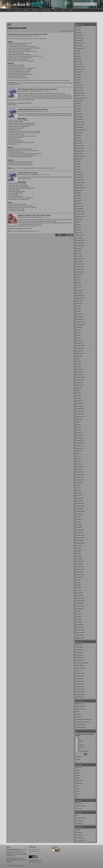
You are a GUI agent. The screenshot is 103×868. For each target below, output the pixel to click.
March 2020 (79, 204)
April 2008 (78, 556)
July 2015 (78, 330)
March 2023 (79, 114)
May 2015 (78, 335)
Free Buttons (79, 835)
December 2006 (80, 598)
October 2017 (79, 269)
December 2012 (80, 409)
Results (78, 759)
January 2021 (79, 177)
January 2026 (79, 40)
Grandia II (78, 714)
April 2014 (78, 367)
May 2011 (78, 459)
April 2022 (78, 140)
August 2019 (79, 219)
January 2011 (79, 469)
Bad (79, 749)
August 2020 (79, 190)
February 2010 (79, 498)
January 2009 (79, 532)
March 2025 (79, 61)
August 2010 (79, 482)
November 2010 (80, 475)
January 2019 (79, 238)
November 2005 (80, 632)
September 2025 (80, 48)
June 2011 (78, 456)
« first (57, 235)
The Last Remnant (80, 725)
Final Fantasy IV (80, 652)
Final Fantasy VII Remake (82, 663)
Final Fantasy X (79, 679)
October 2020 (79, 185)
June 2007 (78, 582)
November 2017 (80, 267)
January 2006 (79, 627)
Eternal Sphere (12, 105)
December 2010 (80, 472)
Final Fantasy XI (80, 684)
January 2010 (79, 501)
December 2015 (80, 322)
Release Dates (46, 10)
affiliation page (37, 862)
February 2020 (79, 206)
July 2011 (78, 454)
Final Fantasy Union (34, 851)
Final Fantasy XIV (80, 694)
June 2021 (78, 164)
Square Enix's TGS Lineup (28, 173)
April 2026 (78, 32)
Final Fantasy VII (80, 660)
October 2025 (79, 46)
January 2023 (79, 119)
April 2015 (78, 338)
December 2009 (80, 503)
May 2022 (78, 138)
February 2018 (79, 259)
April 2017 (78, 285)
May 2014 (78, 364)
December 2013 (80, 377)
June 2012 (78, 425)
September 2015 (80, 325)
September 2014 (80, 354)
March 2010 (79, 496)
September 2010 (80, 480)
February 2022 (79, 146)
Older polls (79, 757)
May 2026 (78, 30)
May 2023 (78, 109)
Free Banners (79, 838)
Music (77, 815)
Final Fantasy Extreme (35, 849)
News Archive (79, 768)
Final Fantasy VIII (80, 673)
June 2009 (78, 519)
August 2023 (79, 101)
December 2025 (80, 43)
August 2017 (79, 275)
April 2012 (78, 430)
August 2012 (79, 419)
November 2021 (80, 151)
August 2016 (79, 304)
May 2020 (78, 198)
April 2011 (78, 461)
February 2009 (79, 530)
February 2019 (79, 235)
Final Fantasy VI (80, 658)
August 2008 (79, 546)
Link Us (77, 794)
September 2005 (80, 638)
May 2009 (78, 522)
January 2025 (79, 64)
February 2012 (79, 435)
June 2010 (78, 488)
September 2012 (80, 417)
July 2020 (78, 193)
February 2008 (79, 561)
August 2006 (79, 609)
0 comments (37, 36)
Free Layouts (79, 832)
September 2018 (80, 246)
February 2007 (79, 593)
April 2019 (78, 230)
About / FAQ (79, 783)
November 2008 (80, 538)
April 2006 (78, 619)
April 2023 (78, 111)
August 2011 (79, 451)
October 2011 (79, 446)
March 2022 (79, 143)
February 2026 (79, 38)
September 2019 (80, 217)
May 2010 (78, 490)
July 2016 (78, 306)
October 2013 (79, 382)
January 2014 (79, 375)
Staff (63, 10)
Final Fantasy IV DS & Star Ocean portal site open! (37, 89)
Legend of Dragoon (81, 727)
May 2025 (78, 56)
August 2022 (79, 132)
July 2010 (78, 485)
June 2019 (78, 225)
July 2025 (78, 51)
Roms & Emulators (80, 818)
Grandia (78, 712)
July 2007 (78, 580)
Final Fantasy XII (80, 686)
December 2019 (80, 211)
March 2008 (79, 559)
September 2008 (80, 543)
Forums (17, 10)
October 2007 (79, 572)
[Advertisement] (52, 17)
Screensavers (79, 820)
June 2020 (78, 196)
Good (79, 743)
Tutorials (78, 830)
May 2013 (78, 396)
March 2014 (79, 369)
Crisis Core (78, 671)
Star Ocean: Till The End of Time (84, 719)
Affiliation (78, 775)
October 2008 (79, 540)
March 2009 (79, 527)
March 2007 (79, 590)
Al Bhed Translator (80, 806)
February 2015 (79, 343)
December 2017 (80, 264)
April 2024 (78, 82)
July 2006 (78, 611)
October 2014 (79, 351)
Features (26, 10)
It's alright (80, 745)
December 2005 (80, 630)
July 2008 (78, 548)
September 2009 (80, 511)
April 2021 (78, 169)
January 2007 (79, 596)
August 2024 (79, 72)
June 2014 (78, 361)
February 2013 (79, 404)
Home (9, 10)
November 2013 (80, 380)
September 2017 (80, 272)
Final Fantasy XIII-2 (80, 692)
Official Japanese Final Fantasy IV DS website (20, 103)
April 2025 (78, 59)
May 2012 (78, 427)
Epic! (79, 738)
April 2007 (78, 588)
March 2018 (79, 256)
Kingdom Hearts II (80, 706)
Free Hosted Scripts (81, 840)
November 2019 (80, 214)
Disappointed (81, 747)
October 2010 (79, 477)
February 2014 (79, 372)
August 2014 (79, 356)
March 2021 (79, 172)
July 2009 (78, 517)
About (56, 10)
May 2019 (78, 227)
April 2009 (78, 525)
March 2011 (79, 464)
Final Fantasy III (80, 650)
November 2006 (80, 601)
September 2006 (80, 606)
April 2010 (78, 493)
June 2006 (78, 614)
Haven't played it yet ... (84, 751)
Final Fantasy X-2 (80, 681)
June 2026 (78, 27)
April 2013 (78, 398)
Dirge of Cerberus (80, 668)
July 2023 (78, 104)
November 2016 (80, 298)
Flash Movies (79, 803)
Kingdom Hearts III (80, 709)
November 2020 (80, 182)
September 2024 (80, 69)
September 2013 (80, 385)
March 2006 (79, 622)
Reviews (35, 10)
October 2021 (79, 154)
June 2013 (78, 393)
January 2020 (79, 209)
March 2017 (79, 288)
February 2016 (79, 317)
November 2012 (80, 411)
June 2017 (78, 280)
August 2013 (79, 388)
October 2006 (79, 603)
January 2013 (79, 406)
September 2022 (80, 130)
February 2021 (79, 175)
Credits (77, 789)
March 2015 (79, 340)
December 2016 (80, 296)
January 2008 (79, 564)
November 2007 (80, 569)
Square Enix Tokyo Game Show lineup (33, 109)
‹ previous (63, 235)
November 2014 (80, 348)
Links (77, 797)
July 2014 (78, 359)
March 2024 (79, 85)
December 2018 (80, 240)
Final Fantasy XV (80, 697)
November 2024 (80, 67)
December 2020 (80, 180)
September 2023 (80, 98)
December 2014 (80, 346)
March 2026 (79, 35)
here (38, 231)
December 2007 (80, 567)
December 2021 (80, 148)
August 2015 (79, 327)
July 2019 (78, 222)
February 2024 (79, 88)
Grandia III (78, 717)
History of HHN (80, 781)
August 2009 (79, 514)
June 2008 (78, 551)
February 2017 (79, 290)
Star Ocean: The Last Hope (83, 722)
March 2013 (79, 401)
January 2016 (79, 319)
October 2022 (79, 127)
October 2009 (79, 509)
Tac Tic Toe (79, 808)
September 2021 (80, 156)
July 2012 (78, 422)
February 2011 (79, 467)
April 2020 (78, 201)
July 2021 (78, 161)
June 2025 (78, 54)
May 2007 (78, 585)
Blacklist (78, 778)
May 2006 (78, 617)
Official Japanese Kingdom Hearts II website (20, 229)
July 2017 (78, 277)
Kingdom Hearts (80, 704)
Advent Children (80, 665)
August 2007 (79, 577)
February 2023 (79, 117)
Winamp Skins (79, 823)
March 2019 (79, 232)
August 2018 (79, 248)
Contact (71, 10)
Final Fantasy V (79, 655)
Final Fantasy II (79, 647)
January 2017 (79, 293)
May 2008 (78, 553)
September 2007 (80, 575)
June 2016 (78, 309)
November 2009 (80, 506)
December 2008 (80, 535)
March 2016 (79, 314)
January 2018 (79, 261)
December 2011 (80, 440)
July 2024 (78, 75)
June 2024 (78, 77)
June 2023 (78, 106)
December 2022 (80, 122)
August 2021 (79, 159)
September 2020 (80, 188)
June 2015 (78, 332)
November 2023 (80, 96)
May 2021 (78, 167)
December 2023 (80, 93)
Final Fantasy (79, 644)
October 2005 (79, 635)
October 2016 (79, 301)
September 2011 (80, 448)
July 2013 (78, 390)
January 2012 (79, 438)
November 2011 (80, 443)
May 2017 (78, 282)
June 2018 (78, 251)
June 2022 (78, 135)
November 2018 (80, 243)
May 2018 (78, 254)
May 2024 (78, 80)
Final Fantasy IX (80, 676)
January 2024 (79, 90)
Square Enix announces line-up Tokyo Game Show (28, 34)
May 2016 (78, 311)
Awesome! (81, 741)
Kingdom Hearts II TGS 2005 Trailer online (34, 215)
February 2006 (79, 625)
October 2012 (79, 414)
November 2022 (80, 125)
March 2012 (79, 432)
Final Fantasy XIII (80, 689)
